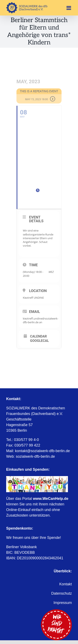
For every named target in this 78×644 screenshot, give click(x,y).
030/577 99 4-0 (26, 440)
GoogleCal (39, 341)
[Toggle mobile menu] (69, 8)
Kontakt (66, 584)
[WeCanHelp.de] (37, 478)
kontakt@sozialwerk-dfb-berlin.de (42, 451)
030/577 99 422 (27, 445)
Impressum (63, 603)
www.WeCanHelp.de (51, 499)
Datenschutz (62, 593)
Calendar (38, 336)
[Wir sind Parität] (56, 611)
